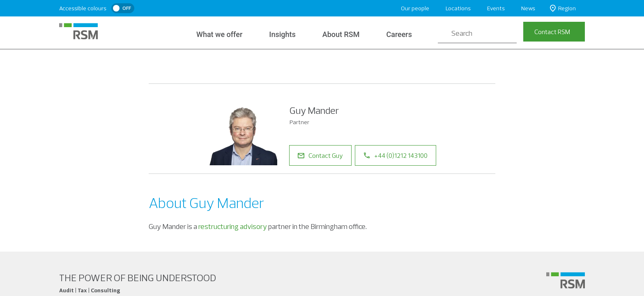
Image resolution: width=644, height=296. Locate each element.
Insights (282, 34)
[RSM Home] (78, 31)
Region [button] (563, 8)
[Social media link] (566, 280)
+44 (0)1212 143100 (396, 155)
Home (158, 65)
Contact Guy (320, 155)
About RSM (340, 34)
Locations (458, 8)
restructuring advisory (233, 226)
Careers (399, 34)
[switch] (123, 8)
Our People (195, 65)
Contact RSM (552, 32)
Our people (415, 8)
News (528, 8)
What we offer (220, 34)
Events (496, 8)
